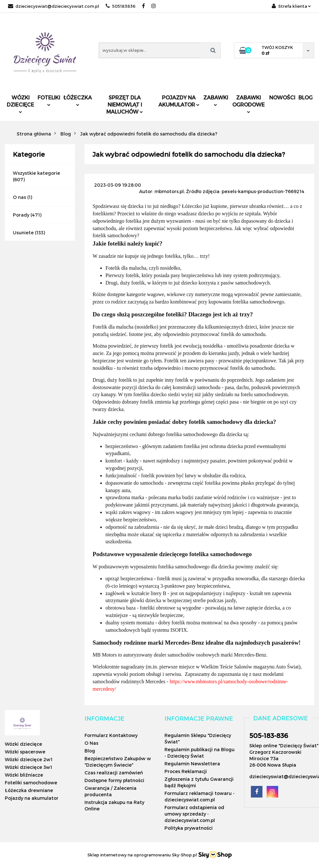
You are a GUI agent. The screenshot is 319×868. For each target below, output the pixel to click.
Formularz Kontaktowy (111, 735)
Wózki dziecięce (20, 104)
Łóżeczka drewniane (29, 790)
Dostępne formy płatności (114, 780)
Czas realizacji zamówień (114, 773)
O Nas (91, 743)
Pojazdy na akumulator (179, 101)
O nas (19, 197)
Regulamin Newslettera (192, 764)
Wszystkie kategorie (36, 173)
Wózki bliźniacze (24, 775)
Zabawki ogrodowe (248, 104)
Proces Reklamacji (186, 771)
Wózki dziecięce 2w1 (29, 759)
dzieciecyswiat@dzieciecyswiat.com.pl (54, 6)
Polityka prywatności (189, 828)
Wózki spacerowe (25, 752)
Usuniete (23, 233)
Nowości (282, 97)
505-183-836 (269, 735)
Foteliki (49, 100)
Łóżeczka (78, 100)
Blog (306, 97)
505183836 (121, 6)
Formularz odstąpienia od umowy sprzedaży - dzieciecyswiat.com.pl (194, 814)
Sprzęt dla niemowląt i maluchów (125, 104)
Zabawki (216, 100)
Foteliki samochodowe (31, 783)
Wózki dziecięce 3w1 (28, 767)
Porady (21, 215)
